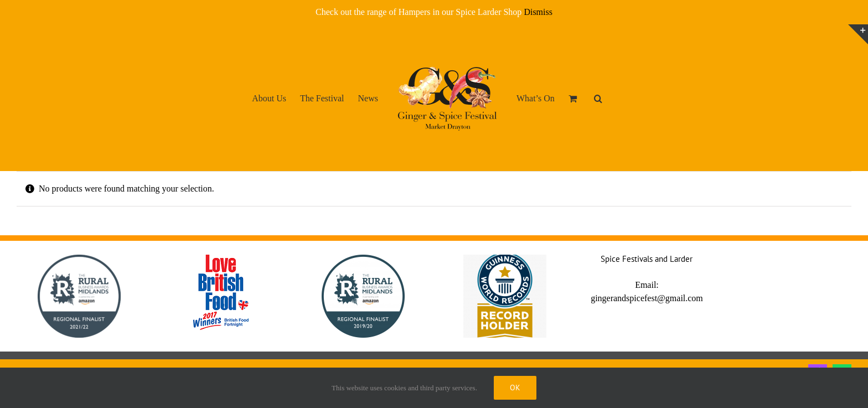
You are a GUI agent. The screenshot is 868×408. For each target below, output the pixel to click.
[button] (598, 98)
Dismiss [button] (538, 12)
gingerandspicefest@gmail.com (647, 298)
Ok (515, 388)
